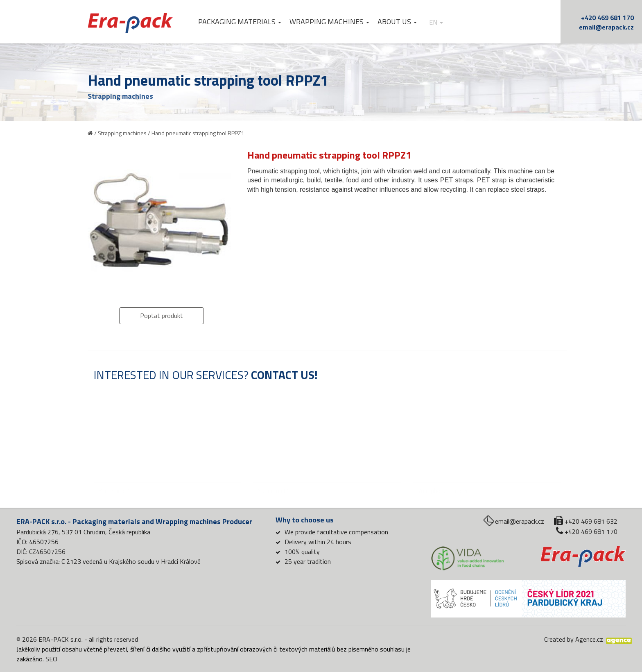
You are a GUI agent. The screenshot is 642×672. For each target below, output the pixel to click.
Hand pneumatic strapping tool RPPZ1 (198, 133)
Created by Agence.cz (574, 639)
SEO (51, 659)
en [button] (437, 22)
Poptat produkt (162, 316)
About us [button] (398, 22)
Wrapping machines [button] (330, 22)
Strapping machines (122, 133)
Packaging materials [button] (241, 22)
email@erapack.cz (606, 27)
